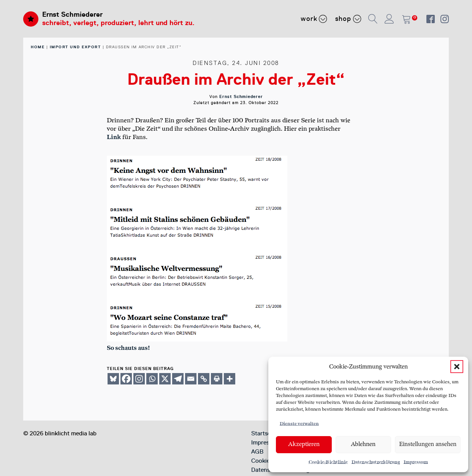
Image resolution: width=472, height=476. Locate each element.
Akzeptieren (304, 444)
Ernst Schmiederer (72, 14)
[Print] (217, 379)
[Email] (191, 379)
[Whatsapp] (152, 379)
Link (114, 137)
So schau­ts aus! (128, 348)
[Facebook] (126, 379)
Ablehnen (363, 444)
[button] (457, 367)
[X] (165, 379)
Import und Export (75, 47)
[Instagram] (139, 379)
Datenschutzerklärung (376, 462)
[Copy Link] (204, 379)
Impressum (416, 462)
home (38, 47)
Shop (348, 19)
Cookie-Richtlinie (328, 462)
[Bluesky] (113, 379)
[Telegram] (178, 379)
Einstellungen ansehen (428, 444)
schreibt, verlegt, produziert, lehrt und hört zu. (118, 23)
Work (314, 19)
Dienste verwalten (299, 424)
